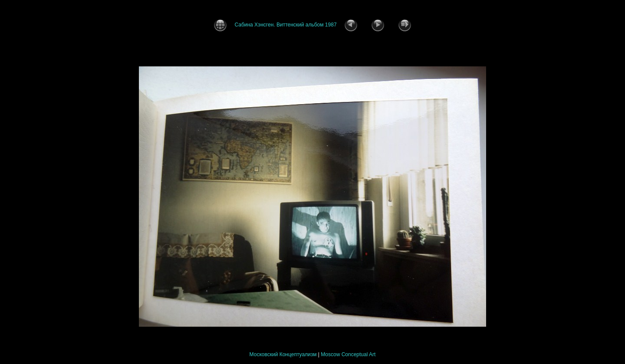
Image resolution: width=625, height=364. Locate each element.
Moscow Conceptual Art (348, 354)
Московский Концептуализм (283, 354)
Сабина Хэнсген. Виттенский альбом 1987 (285, 25)
